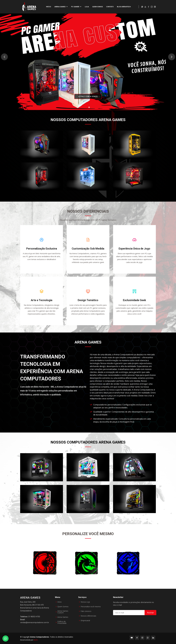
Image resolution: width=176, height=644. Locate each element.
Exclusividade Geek (134, 302)
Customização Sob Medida (88, 250)
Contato (110, 7)
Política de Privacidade (62, 622)
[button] (4, 57)
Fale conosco (86, 611)
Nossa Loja (85, 602)
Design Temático (88, 302)
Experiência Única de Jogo (135, 250)
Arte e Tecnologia (42, 302)
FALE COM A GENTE (88, 96)
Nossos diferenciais (88, 616)
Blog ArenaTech (124, 7)
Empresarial (85, 621)
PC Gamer (75, 7)
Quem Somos (98, 7)
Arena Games (60, 7)
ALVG (36, 640)
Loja (87, 7)
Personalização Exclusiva (42, 250)
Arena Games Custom (63, 612)
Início (49, 7)
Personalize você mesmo (91, 607)
